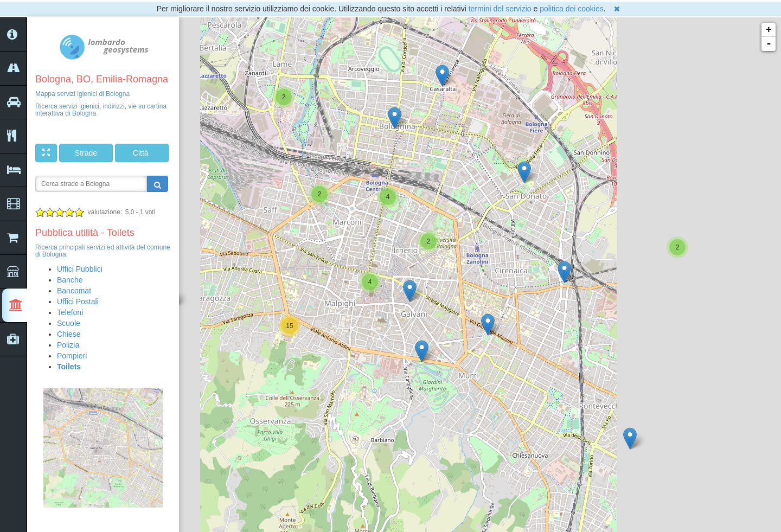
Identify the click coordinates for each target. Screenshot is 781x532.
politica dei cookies (572, 9)
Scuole (69, 323)
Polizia (68, 345)
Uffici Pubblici (80, 269)
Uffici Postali (78, 302)
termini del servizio (500, 9)
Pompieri (72, 356)
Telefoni (70, 312)
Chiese (69, 334)
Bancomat (74, 291)
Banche (70, 280)
